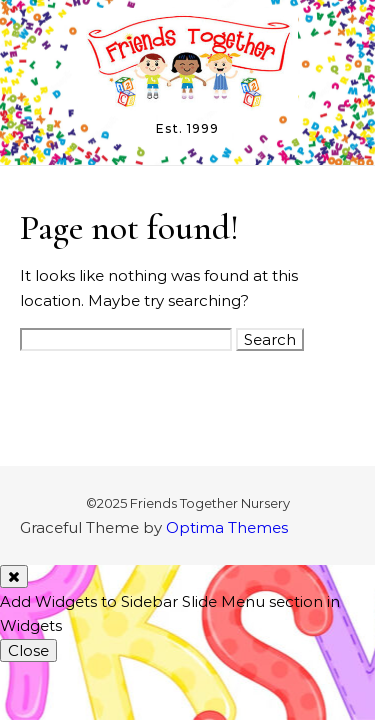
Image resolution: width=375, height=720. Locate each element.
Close (28, 650)
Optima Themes (227, 527)
